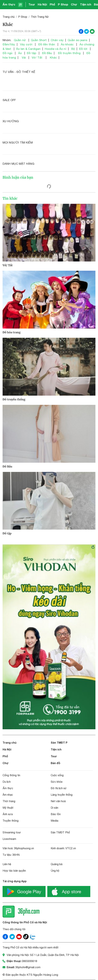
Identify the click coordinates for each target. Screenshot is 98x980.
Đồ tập (31, 53)
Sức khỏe (57, 782)
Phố (52, 4)
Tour (32, 4)
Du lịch (7, 782)
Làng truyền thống (62, 795)
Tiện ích (86, 4)
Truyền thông (11, 821)
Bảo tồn (56, 814)
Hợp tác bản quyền (14, 871)
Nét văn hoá (58, 801)
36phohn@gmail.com (28, 967)
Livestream (9, 839)
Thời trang (9, 801)
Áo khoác (67, 44)
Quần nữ (20, 40)
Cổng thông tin (11, 775)
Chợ (74, 4)
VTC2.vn (71, 848)
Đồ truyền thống (69, 53)
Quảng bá (57, 864)
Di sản (54, 808)
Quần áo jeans (78, 40)
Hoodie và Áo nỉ (56, 49)
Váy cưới (26, 44)
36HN (16, 855)
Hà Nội (42, 4)
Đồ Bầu (47, 53)
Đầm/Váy (9, 44)
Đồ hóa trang (12, 332)
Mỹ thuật (8, 808)
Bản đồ (56, 763)
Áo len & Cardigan (28, 49)
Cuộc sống (57, 775)
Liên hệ (7, 864)
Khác (53, 58)
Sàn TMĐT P (59, 743)
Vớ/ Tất (37, 58)
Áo (20, 53)
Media (54, 821)
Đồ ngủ (7, 53)
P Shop (63, 4)
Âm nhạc (8, 795)
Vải (24, 58)
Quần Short (39, 40)
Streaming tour (12, 832)
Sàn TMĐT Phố (60, 832)
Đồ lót (83, 49)
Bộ (73, 49)
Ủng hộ (55, 871)
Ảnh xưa (8, 814)
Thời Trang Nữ (40, 17)
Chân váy (57, 40)
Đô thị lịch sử (59, 788)
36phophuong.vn (24, 848)
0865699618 (29, 961)
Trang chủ (9, 17)
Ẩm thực (9, 4)
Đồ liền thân (47, 44)
